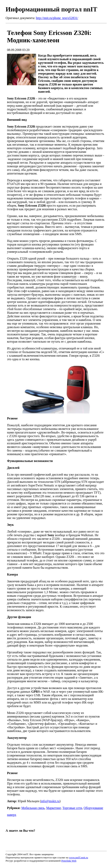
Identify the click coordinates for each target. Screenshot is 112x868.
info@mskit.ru (50, 801)
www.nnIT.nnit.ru (79, 857)
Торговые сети (72, 808)
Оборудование (93, 808)
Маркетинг (54, 808)
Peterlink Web (69, 861)
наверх (12, 815)
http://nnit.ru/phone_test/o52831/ (57, 18)
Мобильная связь (33, 808)
